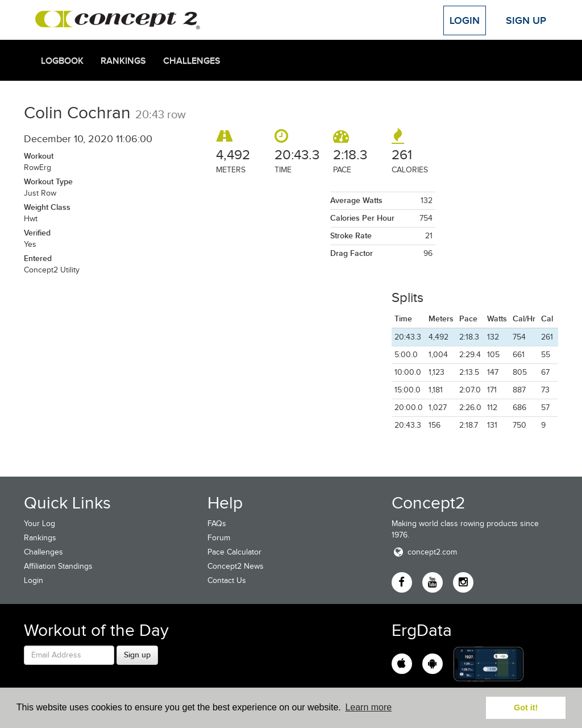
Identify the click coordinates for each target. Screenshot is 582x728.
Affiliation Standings (58, 566)
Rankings (123, 61)
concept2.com (424, 552)
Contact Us (227, 580)
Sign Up (526, 20)
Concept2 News (236, 566)
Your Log (40, 524)
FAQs (217, 524)
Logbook (62, 61)
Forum (219, 538)
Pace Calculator (234, 552)
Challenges (192, 61)
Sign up (137, 655)
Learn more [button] (368, 707)
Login (465, 20)
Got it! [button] (526, 708)
